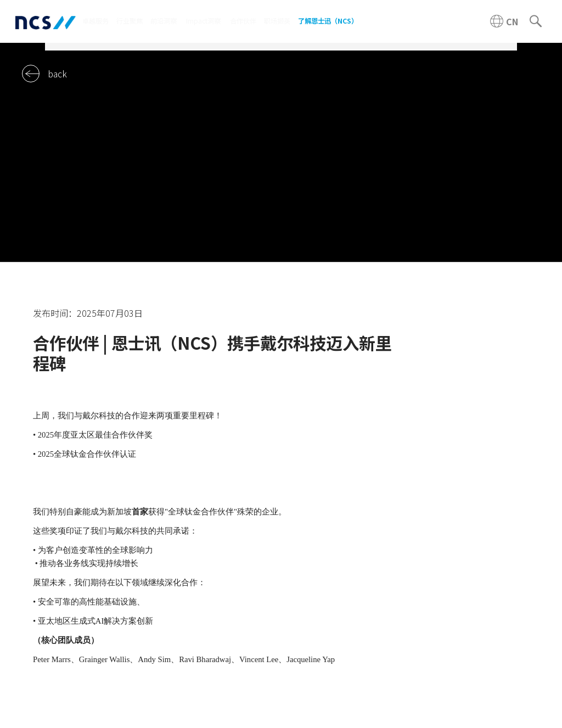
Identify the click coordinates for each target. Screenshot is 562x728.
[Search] (536, 21)
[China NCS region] (504, 21)
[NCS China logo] (46, 22)
